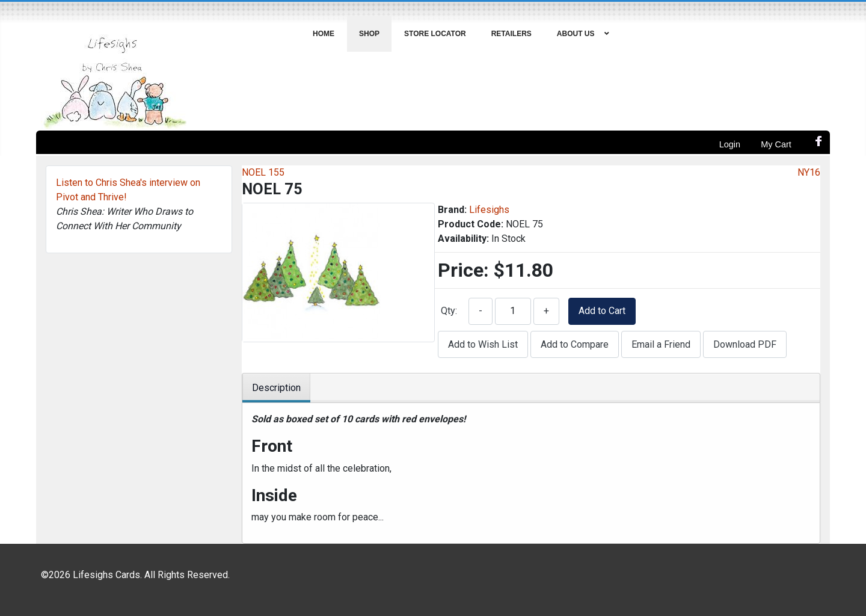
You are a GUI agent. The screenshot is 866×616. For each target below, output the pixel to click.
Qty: (449, 311)
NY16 (809, 172)
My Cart (776, 144)
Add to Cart (602, 311)
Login (730, 144)
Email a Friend (661, 344)
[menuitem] (324, 34)
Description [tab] (276, 388)
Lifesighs (489, 210)
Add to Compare (575, 344)
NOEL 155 (263, 172)
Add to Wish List (483, 344)
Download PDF (745, 344)
